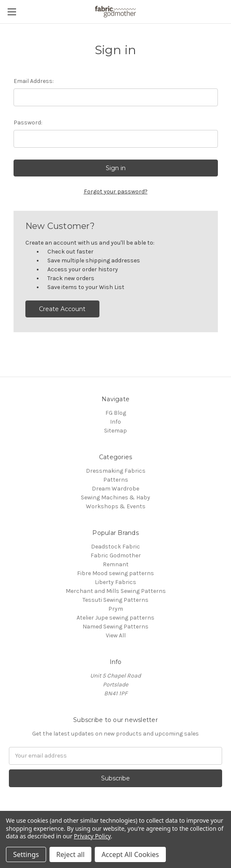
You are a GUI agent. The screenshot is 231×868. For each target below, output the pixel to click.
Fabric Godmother (116, 555)
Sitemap (115, 431)
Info (115, 422)
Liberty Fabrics (115, 582)
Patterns (116, 480)
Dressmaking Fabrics (116, 471)
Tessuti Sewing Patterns (115, 600)
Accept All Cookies (130, 854)
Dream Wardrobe (115, 489)
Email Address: (34, 81)
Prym (116, 609)
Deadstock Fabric (115, 547)
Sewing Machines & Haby (115, 497)
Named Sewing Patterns (115, 627)
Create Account (62, 309)
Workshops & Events (116, 506)
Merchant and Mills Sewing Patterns (116, 591)
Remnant (116, 564)
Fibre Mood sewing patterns (115, 573)
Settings (26, 854)
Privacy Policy (92, 836)
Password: (28, 123)
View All (116, 635)
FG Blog (116, 413)
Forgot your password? (116, 192)
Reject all (70, 854)
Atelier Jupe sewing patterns (115, 618)
